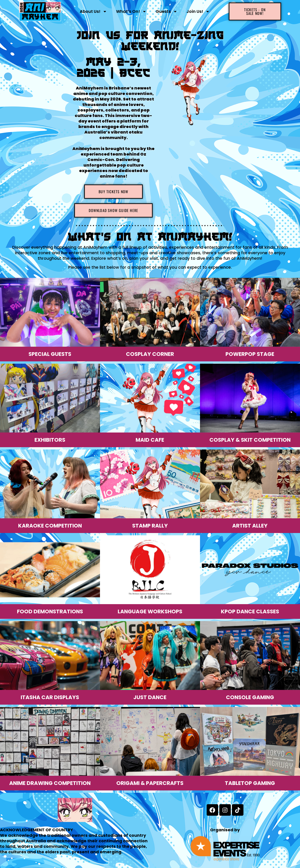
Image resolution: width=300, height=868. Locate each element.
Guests (166, 11)
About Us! (93, 11)
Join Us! (198, 11)
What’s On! (131, 11)
